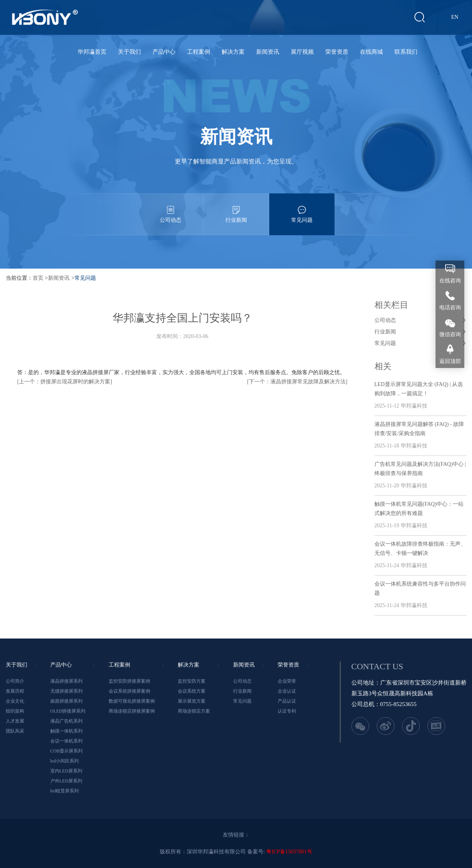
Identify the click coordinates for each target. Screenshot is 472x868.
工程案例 (199, 52)
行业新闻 (236, 208)
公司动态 (171, 208)
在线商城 (371, 52)
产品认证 (287, 701)
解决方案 (233, 52)
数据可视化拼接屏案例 (132, 701)
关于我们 (129, 52)
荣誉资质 (337, 52)
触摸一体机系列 (66, 731)
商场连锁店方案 (194, 711)
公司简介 (15, 681)
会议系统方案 (192, 691)
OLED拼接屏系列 (68, 711)
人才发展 (15, 721)
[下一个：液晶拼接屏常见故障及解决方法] (297, 382)
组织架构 (15, 711)
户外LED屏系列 (66, 781)
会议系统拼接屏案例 (129, 691)
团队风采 (15, 731)
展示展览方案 (192, 701)
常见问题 (302, 208)
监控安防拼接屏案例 (129, 681)
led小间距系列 (65, 761)
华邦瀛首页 (92, 52)
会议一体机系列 (66, 741)
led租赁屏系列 (65, 791)
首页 (38, 278)
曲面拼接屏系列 (66, 701)
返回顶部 (450, 361)
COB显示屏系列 (67, 751)
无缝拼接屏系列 (66, 691)
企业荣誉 (287, 681)
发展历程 (15, 691)
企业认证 (287, 691)
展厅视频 (302, 52)
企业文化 (15, 701)
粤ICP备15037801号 (289, 852)
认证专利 (287, 711)
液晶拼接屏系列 (66, 681)
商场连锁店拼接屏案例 (132, 711)
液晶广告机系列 (66, 721)
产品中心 (164, 52)
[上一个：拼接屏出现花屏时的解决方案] (65, 382)
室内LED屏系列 (66, 771)
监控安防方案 (192, 681)
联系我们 (406, 52)
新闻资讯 (268, 52)
